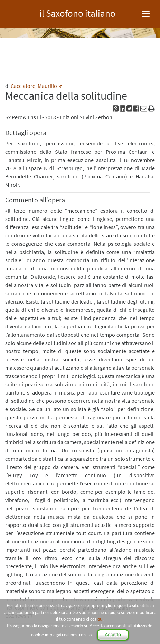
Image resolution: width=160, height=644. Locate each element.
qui (100, 619)
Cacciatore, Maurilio (34, 86)
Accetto (113, 635)
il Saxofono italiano (77, 12)
